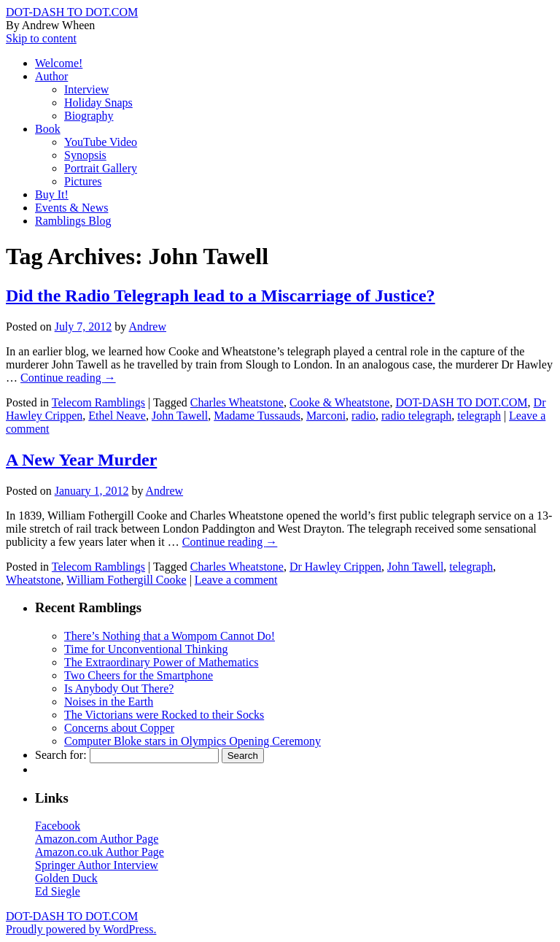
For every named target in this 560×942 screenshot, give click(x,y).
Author (51, 76)
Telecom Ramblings (98, 402)
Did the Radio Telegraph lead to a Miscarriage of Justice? (221, 296)
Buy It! (52, 194)
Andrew (147, 327)
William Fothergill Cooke (126, 580)
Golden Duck (66, 878)
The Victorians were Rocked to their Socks (164, 715)
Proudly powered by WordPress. (81, 929)
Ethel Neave (117, 416)
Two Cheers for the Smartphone (139, 675)
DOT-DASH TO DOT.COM (72, 12)
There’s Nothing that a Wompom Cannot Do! (170, 636)
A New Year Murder (81, 460)
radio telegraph (416, 416)
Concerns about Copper (119, 728)
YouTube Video (101, 142)
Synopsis (85, 155)
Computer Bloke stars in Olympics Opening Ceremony (192, 741)
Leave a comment (236, 580)
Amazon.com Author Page (97, 839)
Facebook (58, 826)
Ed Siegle (58, 891)
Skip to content (41, 38)
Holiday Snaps (98, 103)
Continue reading (68, 378)
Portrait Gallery (101, 168)
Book (48, 129)
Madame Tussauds (257, 416)
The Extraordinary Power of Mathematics (162, 662)
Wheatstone (34, 580)
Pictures (83, 181)
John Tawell (180, 416)
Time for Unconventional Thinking (146, 649)
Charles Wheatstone (237, 402)
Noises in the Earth (109, 702)
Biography (89, 116)
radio (363, 416)
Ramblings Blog (73, 221)
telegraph (479, 416)
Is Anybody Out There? (119, 688)
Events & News (71, 208)
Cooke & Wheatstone (339, 402)
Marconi (326, 416)
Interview (86, 89)
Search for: (61, 755)
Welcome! (59, 63)
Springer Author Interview (97, 865)
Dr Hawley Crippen (335, 567)
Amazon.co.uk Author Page (100, 852)
